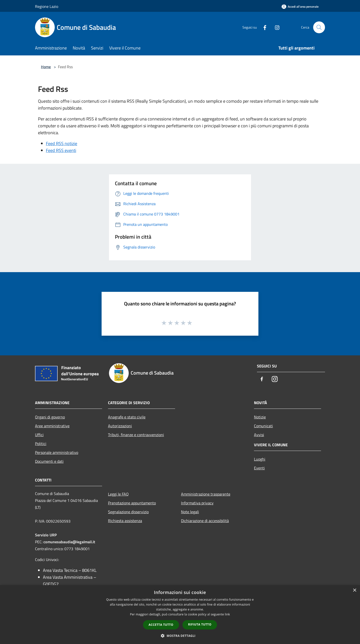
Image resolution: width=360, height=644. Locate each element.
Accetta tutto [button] (161, 625)
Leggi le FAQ (118, 494)
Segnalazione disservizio (128, 512)
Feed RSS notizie (62, 143)
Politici (41, 444)
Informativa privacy (197, 503)
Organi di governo (50, 417)
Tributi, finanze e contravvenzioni (136, 435)
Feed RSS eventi (61, 150)
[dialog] (180, 615)
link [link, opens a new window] (227, 614)
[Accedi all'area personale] (300, 7)
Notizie (260, 417)
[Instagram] (275, 27)
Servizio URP (46, 535)
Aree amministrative (52, 426)
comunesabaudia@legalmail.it (69, 542)
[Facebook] (263, 27)
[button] (180, 636)
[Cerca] (319, 27)
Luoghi (260, 459)
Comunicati (263, 426)
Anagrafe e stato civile (127, 417)
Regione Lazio (47, 6)
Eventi (259, 468)
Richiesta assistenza (125, 521)
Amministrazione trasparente (206, 494)
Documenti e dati (49, 461)
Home (46, 67)
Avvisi (259, 435)
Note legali (190, 512)
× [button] (354, 590)
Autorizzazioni (120, 426)
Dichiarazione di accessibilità (205, 521)
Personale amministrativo (57, 452)
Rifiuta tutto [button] (200, 624)
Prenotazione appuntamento (132, 503)
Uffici (39, 435)
